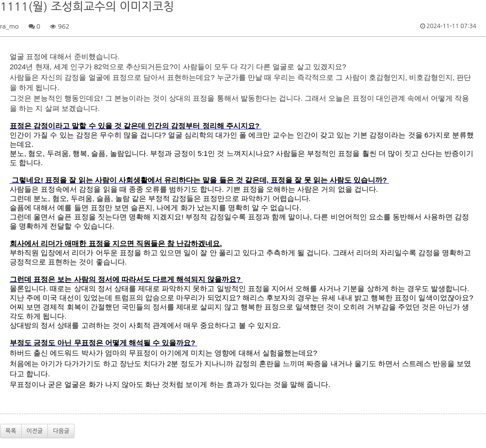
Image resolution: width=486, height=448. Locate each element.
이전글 (35, 431)
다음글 (61, 431)
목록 (11, 431)
